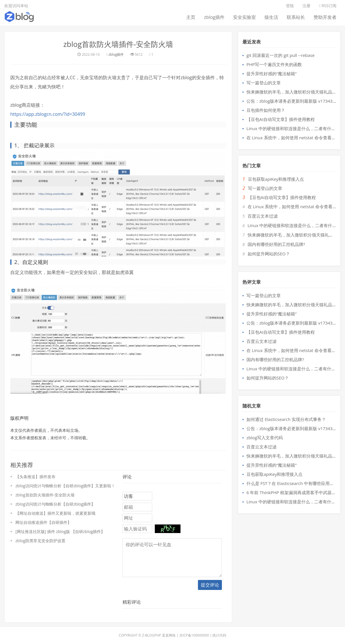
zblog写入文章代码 (265, 438)
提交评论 (210, 585)
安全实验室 (244, 17)
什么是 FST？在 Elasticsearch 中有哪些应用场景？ (294, 483)
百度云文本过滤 (263, 216)
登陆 (290, 6)
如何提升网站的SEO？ (269, 254)
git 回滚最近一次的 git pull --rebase (280, 55)
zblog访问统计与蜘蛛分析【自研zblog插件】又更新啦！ (65, 486)
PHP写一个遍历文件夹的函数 (274, 64)
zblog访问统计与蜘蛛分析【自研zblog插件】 (55, 504)
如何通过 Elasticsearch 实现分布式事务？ (286, 419)
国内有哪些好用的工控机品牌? (276, 244)
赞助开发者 (325, 17)
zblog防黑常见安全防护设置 (40, 541)
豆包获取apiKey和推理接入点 (276, 179)
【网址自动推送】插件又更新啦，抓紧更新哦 (55, 513)
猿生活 (271, 17)
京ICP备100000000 (194, 635)
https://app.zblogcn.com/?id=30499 (48, 114)
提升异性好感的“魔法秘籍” (271, 73)
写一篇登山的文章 (264, 83)
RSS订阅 (328, 6)
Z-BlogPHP (152, 635)
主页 (191, 17)
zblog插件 (214, 17)
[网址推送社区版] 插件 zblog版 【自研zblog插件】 (60, 531)
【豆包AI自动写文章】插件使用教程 (281, 119)
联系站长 (296, 17)
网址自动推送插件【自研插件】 (43, 522)
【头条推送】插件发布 (35, 477)
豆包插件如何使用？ (266, 110)
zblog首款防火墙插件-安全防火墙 (118, 44)
